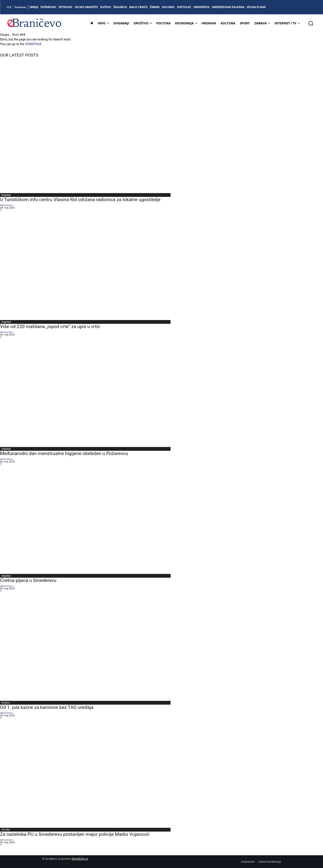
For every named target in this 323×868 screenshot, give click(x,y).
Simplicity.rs (80, 859)
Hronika (6, 830)
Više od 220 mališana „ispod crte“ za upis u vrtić (50, 327)
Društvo (6, 703)
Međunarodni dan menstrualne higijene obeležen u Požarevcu (64, 453)
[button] (311, 23)
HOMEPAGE (33, 44)
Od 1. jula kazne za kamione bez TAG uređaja (47, 707)
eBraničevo (6, 205)
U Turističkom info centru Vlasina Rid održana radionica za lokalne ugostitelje (80, 200)
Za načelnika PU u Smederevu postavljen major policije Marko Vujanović (75, 834)
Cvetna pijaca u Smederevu (28, 580)
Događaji (6, 195)
